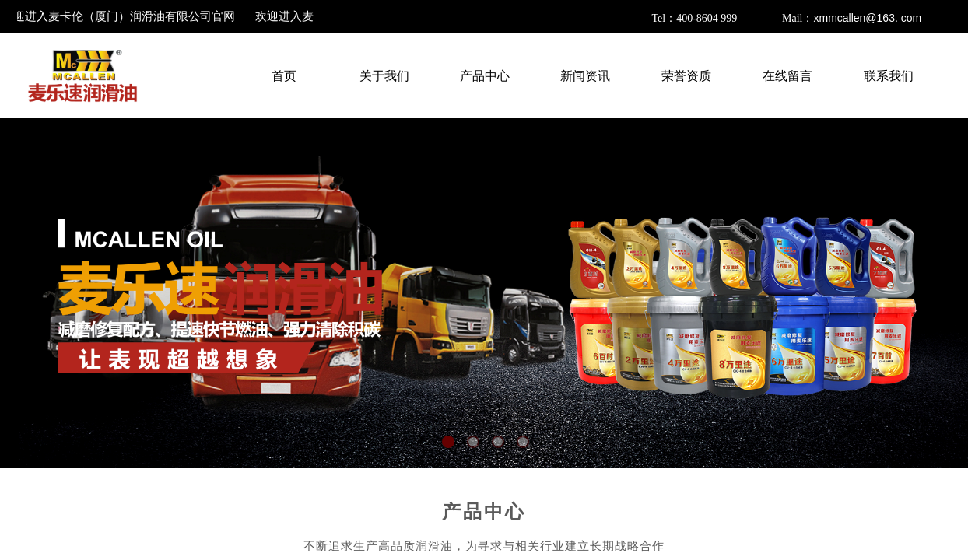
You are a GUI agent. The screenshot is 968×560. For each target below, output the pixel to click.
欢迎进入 (121, 16)
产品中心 (484, 512)
